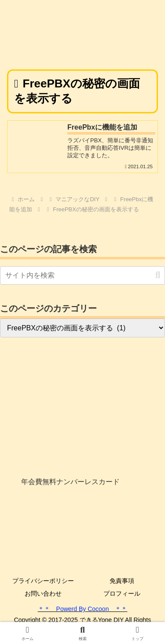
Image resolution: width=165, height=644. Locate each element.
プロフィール (122, 593)
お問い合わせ (43, 593)
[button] (158, 275)
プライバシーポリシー (43, 581)
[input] (82, 275)
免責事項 (122, 581)
